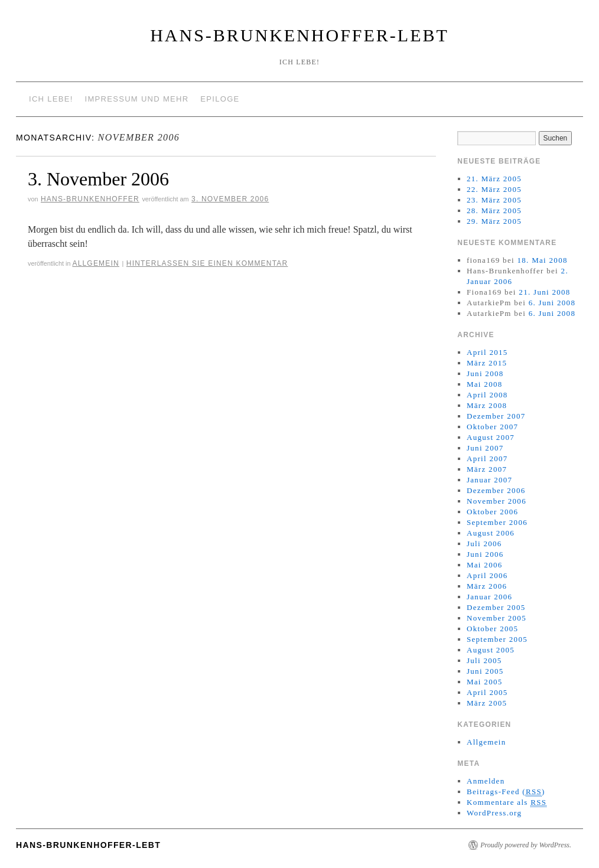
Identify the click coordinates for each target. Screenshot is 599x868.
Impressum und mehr (137, 99)
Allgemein (96, 263)
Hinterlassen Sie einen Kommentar (207, 263)
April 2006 (487, 575)
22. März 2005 (494, 189)
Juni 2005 (485, 671)
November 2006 (497, 501)
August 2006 (491, 533)
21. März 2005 (494, 179)
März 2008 (487, 405)
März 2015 (487, 363)
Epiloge (220, 99)
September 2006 (497, 522)
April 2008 (487, 395)
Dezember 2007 (496, 416)
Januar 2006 (489, 597)
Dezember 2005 (496, 607)
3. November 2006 (98, 179)
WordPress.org (494, 813)
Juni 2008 (485, 373)
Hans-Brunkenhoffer (90, 199)
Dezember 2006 (496, 490)
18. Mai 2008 (542, 260)
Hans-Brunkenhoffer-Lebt (299, 35)
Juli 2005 (484, 660)
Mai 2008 (485, 384)
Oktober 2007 (492, 427)
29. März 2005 (494, 221)
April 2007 (487, 459)
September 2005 (497, 639)
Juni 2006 (485, 554)
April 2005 (487, 692)
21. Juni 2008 (544, 292)
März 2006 (487, 586)
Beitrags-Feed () (506, 792)
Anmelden (486, 781)
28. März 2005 (494, 211)
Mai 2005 (485, 682)
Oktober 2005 (492, 629)
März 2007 (487, 469)
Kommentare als (507, 802)
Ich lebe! (51, 99)
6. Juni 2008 (552, 303)
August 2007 (491, 437)
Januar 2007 (489, 480)
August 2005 (491, 650)
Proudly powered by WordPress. (526, 845)
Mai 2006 (485, 565)
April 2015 (487, 352)
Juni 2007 (485, 448)
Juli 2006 (484, 544)
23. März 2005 (494, 200)
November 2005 (497, 618)
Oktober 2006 (492, 512)
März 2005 (487, 703)
